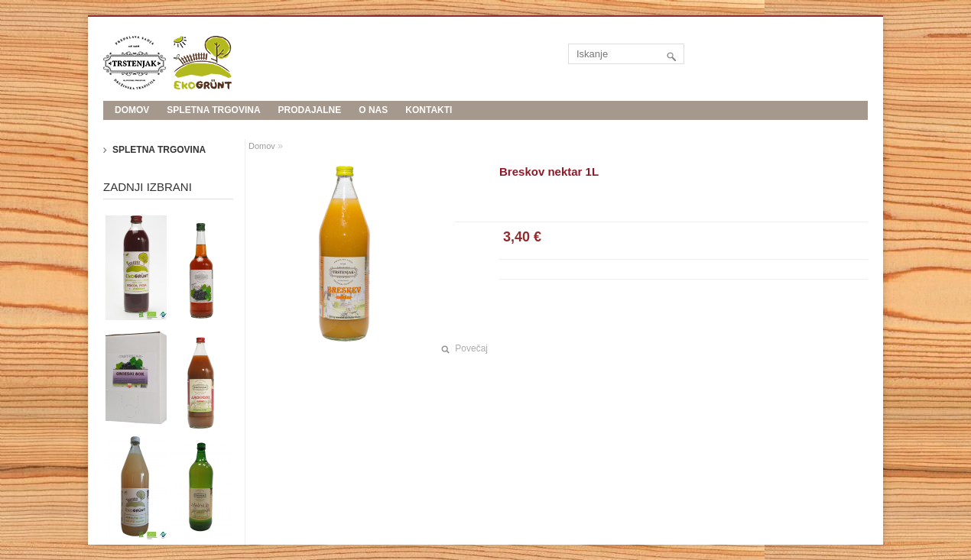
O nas (373, 110)
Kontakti (429, 110)
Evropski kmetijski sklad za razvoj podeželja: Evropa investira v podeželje (317, 129)
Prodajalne (310, 110)
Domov (262, 146)
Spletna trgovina (213, 110)
